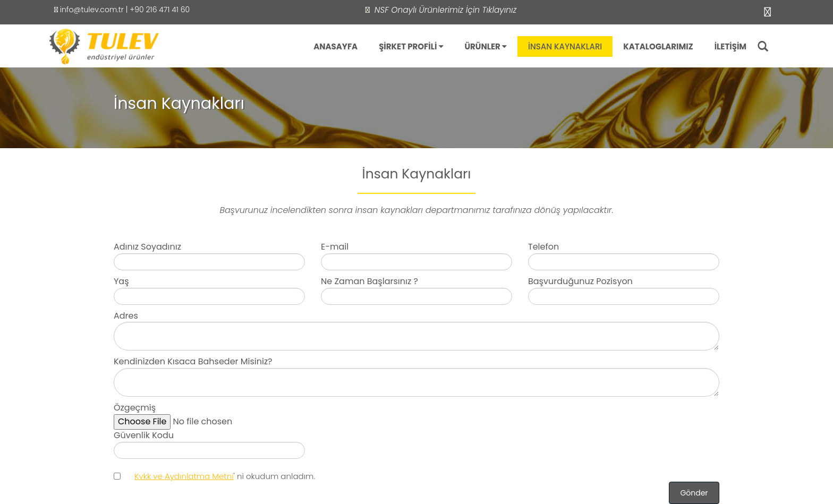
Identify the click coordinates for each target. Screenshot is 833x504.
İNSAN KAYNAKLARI (565, 46)
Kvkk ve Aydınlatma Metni (184, 476)
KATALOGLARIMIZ (658, 46)
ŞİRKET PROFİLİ (411, 46)
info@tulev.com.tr (89, 10)
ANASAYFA (335, 46)
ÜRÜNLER (486, 46)
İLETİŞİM (730, 46)
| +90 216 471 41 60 (157, 10)
